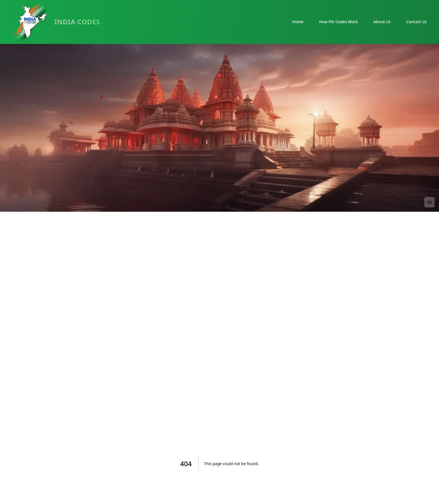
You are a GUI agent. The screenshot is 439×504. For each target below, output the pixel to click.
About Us (382, 22)
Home (298, 22)
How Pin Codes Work (338, 22)
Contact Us (416, 22)
